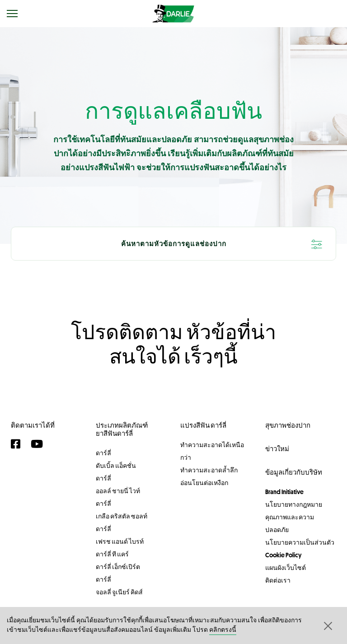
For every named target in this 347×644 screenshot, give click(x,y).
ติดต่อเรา (278, 580)
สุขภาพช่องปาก (288, 425)
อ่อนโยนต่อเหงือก (204, 483)
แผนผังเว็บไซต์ (286, 568)
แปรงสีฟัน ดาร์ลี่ (203, 425)
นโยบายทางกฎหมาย (294, 504)
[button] (327, 625)
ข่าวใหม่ (277, 449)
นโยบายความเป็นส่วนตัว (300, 542)
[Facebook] (19, 444)
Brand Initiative (284, 492)
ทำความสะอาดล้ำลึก (209, 470)
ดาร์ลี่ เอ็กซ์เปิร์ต (118, 567)
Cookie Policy (283, 555)
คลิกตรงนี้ (223, 630)
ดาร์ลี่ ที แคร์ (112, 554)
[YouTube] (39, 444)
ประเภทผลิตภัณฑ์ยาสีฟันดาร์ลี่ (122, 429)
